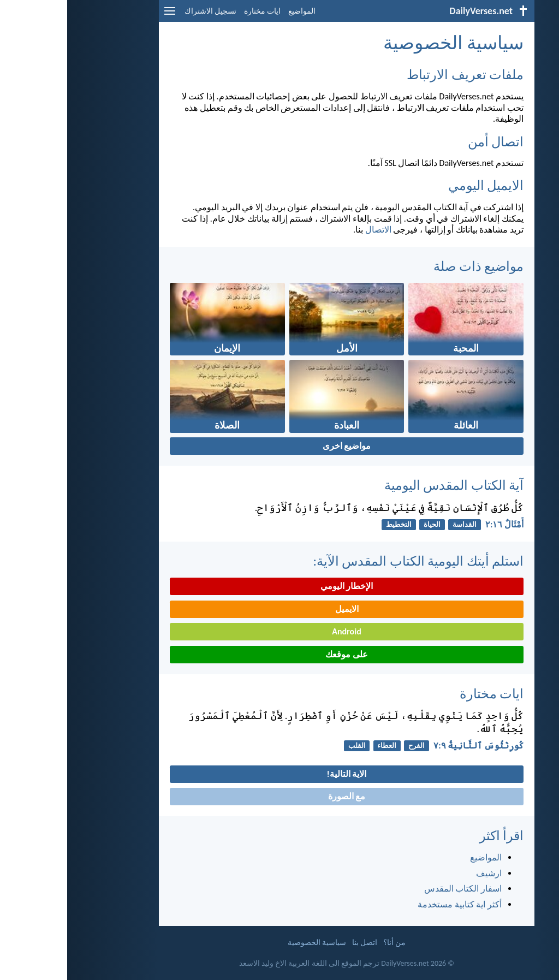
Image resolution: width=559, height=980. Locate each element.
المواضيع (235, 11)
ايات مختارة (195, 11)
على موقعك (279, 654)
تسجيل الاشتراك (143, 11)
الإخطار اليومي (280, 586)
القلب (290, 746)
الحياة (365, 524)
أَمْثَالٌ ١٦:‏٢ (437, 524)
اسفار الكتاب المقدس (396, 889)
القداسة (397, 524)
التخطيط (332, 524)
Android (279, 631)
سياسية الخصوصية (250, 943)
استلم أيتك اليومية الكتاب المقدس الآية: (351, 561)
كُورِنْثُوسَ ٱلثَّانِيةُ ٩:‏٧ (411, 746)
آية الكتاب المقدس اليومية (387, 485)
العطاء (320, 746)
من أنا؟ (327, 943)
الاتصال (311, 230)
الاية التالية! (280, 774)
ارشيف (422, 873)
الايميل (280, 609)
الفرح (349, 746)
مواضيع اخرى (280, 446)
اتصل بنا (298, 943)
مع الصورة (280, 796)
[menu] (103, 15)
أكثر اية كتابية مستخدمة (393, 904)
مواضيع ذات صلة (411, 266)
